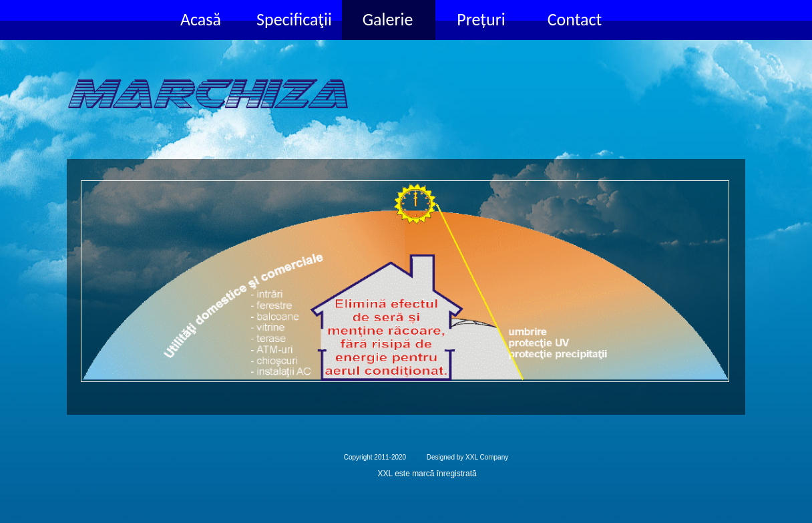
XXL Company (487, 457)
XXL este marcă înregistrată (427, 474)
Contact (575, 19)
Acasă (201, 19)
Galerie (388, 19)
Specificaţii (294, 19)
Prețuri (481, 19)
